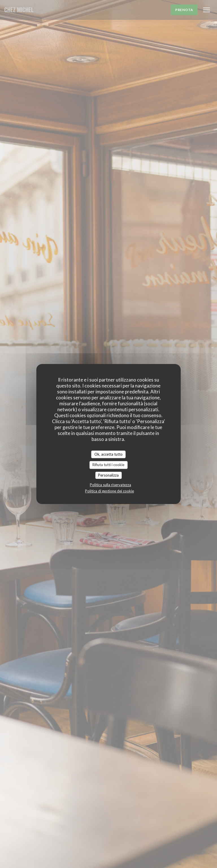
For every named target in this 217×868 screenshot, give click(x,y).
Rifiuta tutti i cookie (108, 465)
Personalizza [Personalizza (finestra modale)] (108, 475)
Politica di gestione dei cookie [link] (109, 491)
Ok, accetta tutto (108, 454)
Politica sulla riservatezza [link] (110, 485)
